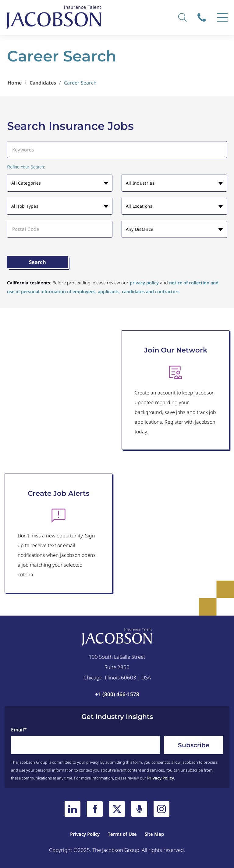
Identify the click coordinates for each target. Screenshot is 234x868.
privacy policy (144, 283)
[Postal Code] (60, 229)
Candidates (43, 83)
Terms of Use (122, 834)
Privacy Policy (161, 778)
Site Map (154, 834)
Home (15, 83)
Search (37, 262)
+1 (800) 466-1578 (117, 694)
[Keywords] (117, 149)
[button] (60, 183)
